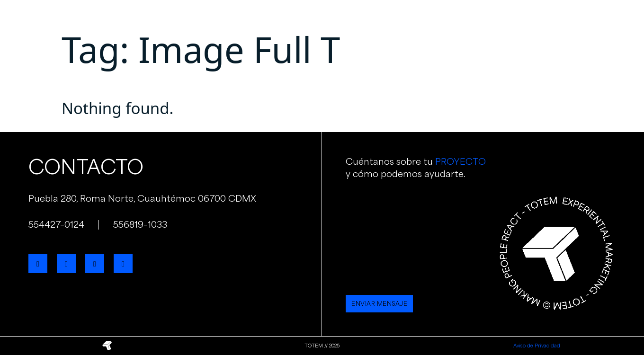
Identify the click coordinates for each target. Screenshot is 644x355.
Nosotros (260, 19)
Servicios (313, 19)
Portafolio (367, 19)
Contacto (472, 19)
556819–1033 (140, 224)
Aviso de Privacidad (537, 346)
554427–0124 (56, 224)
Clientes (420, 19)
